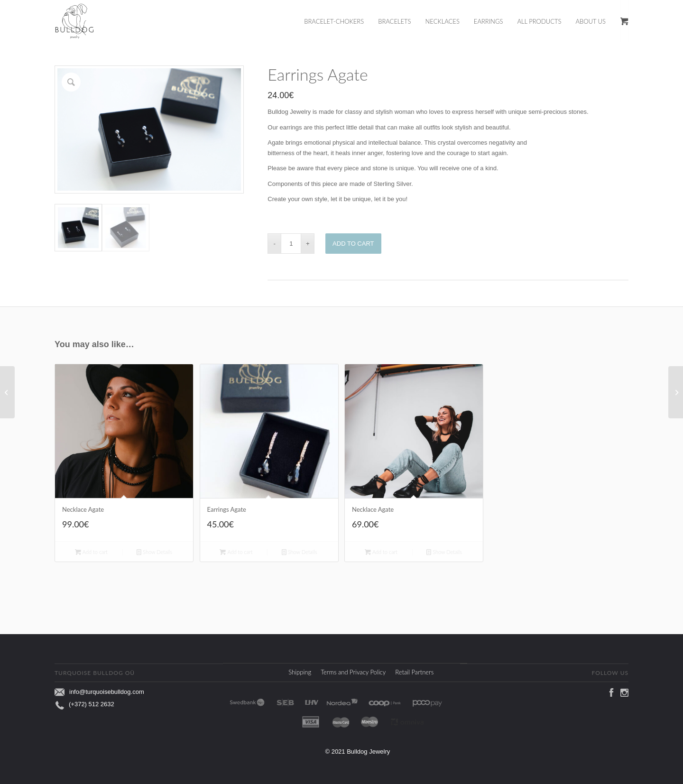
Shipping (300, 671)
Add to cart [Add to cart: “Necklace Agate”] (91, 550)
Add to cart (353, 244)
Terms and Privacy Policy (353, 671)
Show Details (154, 550)
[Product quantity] (291, 244)
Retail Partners (414, 671)
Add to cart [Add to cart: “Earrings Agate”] (236, 550)
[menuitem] (341, 21)
